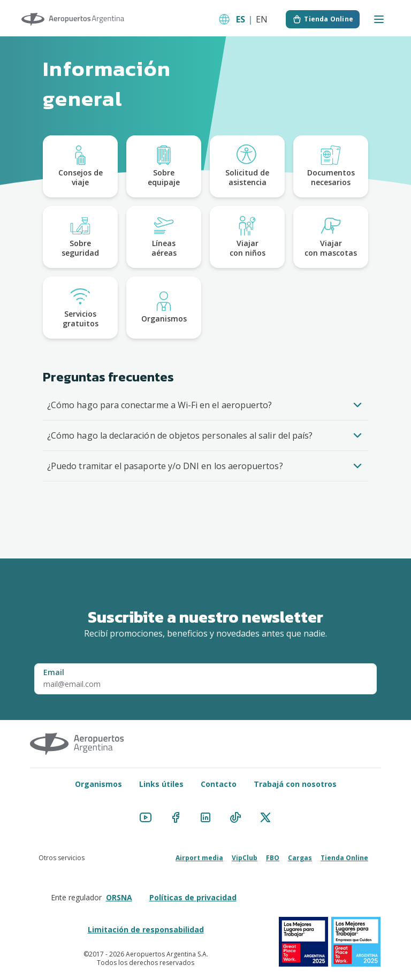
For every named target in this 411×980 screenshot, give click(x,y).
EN (262, 19)
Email (54, 672)
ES (241, 19)
